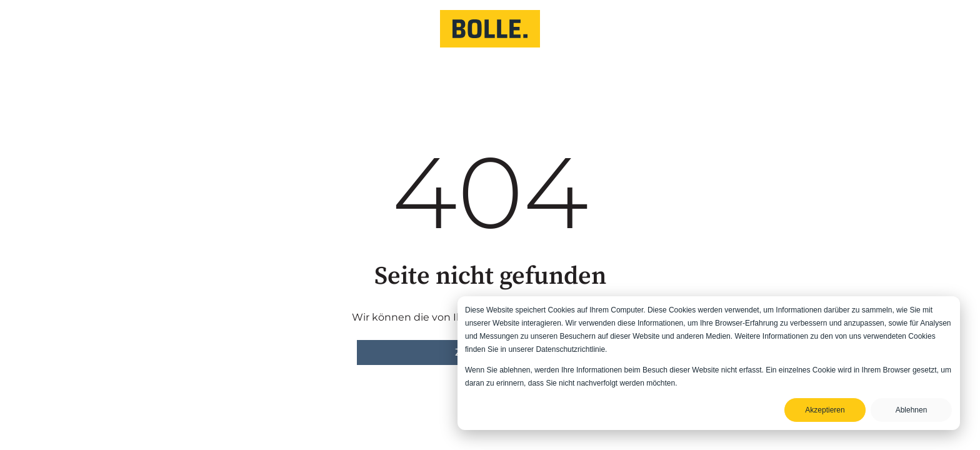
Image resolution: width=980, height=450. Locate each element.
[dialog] (709, 363)
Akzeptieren (825, 410)
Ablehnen (912, 410)
